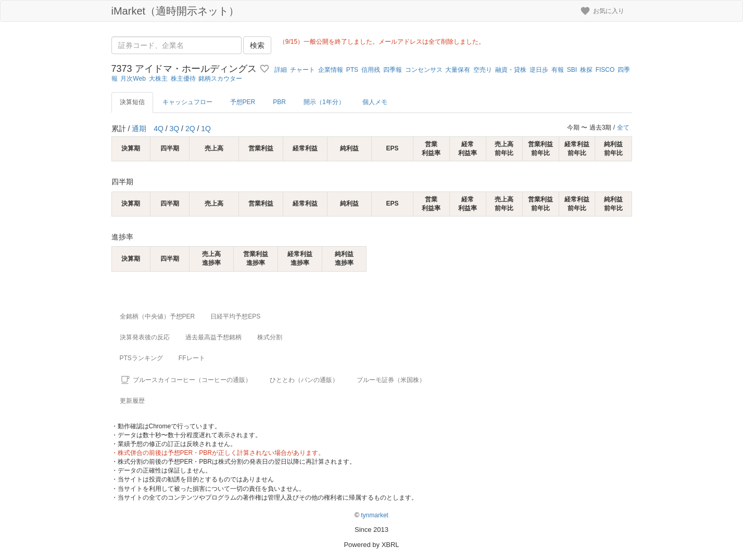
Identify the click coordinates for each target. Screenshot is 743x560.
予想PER (243, 102)
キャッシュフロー (187, 102)
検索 (257, 45)
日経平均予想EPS (235, 316)
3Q (175, 129)
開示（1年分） (324, 102)
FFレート (192, 358)
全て (623, 128)
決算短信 (132, 102)
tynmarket (375, 515)
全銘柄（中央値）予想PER (158, 316)
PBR (279, 102)
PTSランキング (141, 358)
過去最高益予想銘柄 (213, 337)
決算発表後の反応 (145, 337)
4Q (159, 129)
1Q (206, 129)
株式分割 (270, 337)
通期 (139, 129)
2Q (190, 129)
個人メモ (375, 102)
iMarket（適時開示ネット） (175, 11)
